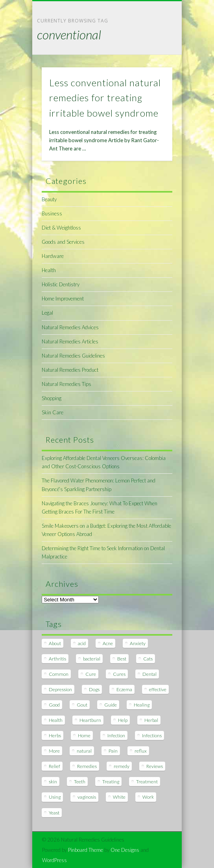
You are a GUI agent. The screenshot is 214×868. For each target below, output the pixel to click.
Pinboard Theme (86, 850)
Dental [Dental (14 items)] (149, 674)
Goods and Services (63, 242)
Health (49, 270)
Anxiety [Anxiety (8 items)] (138, 643)
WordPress (54, 860)
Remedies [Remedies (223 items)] (87, 766)
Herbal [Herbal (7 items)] (151, 720)
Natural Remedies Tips (66, 384)
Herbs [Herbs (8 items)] (55, 735)
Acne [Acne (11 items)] (108, 643)
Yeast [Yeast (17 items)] (54, 813)
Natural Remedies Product (70, 370)
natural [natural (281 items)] (84, 751)
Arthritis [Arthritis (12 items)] (57, 659)
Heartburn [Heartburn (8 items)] (90, 720)
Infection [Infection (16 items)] (116, 735)
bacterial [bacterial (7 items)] (92, 659)
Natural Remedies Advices (70, 327)
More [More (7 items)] (54, 751)
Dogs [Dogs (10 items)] (94, 689)
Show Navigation (153, 70)
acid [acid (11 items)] (82, 643)
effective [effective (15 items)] (158, 689)
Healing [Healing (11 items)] (142, 705)
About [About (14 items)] (55, 643)
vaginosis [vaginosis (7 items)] (87, 797)
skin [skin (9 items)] (53, 782)
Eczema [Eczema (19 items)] (124, 689)
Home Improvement (63, 299)
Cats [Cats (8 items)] (148, 659)
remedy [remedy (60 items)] (122, 766)
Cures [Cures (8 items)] (119, 674)
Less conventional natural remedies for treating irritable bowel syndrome (105, 98)
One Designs (125, 850)
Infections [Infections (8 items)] (152, 735)
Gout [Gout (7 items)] (82, 705)
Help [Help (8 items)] (123, 720)
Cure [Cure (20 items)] (91, 674)
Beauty (49, 199)
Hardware (53, 256)
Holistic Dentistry (61, 284)
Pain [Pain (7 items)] (113, 751)
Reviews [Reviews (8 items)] (155, 766)
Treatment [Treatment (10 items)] (147, 782)
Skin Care (53, 412)
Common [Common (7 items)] (59, 674)
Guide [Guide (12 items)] (111, 705)
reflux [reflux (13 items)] (141, 751)
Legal (47, 313)
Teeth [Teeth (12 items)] (80, 782)
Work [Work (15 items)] (148, 797)
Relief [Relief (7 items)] (54, 766)
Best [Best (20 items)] (122, 659)
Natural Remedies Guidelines (73, 356)
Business (52, 213)
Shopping (52, 398)
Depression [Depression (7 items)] (60, 689)
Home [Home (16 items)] (84, 735)
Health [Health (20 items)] (56, 720)
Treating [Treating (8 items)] (111, 782)
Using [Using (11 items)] (55, 797)
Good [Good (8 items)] (54, 705)
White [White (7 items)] (119, 797)
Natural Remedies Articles (70, 341)
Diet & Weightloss (61, 228)
